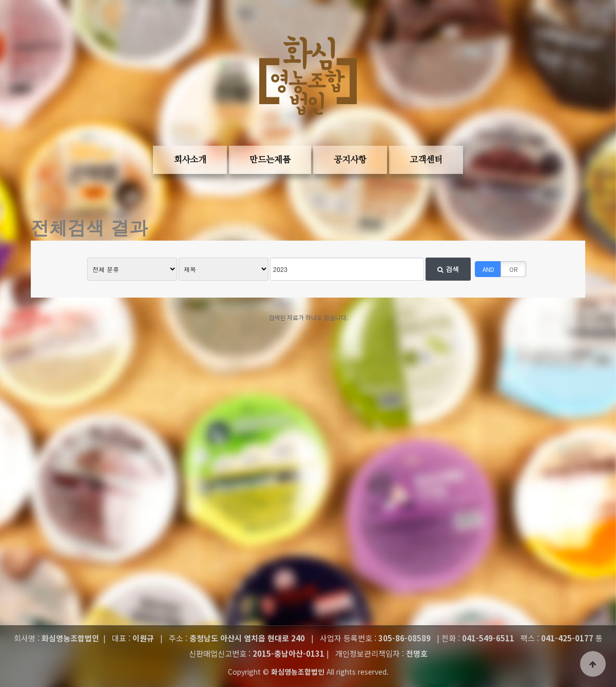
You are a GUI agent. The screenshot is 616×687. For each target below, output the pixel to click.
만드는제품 (270, 160)
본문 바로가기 (16, 31)
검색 (448, 269)
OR (514, 269)
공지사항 (350, 160)
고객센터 (426, 160)
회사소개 (190, 160)
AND (488, 269)
